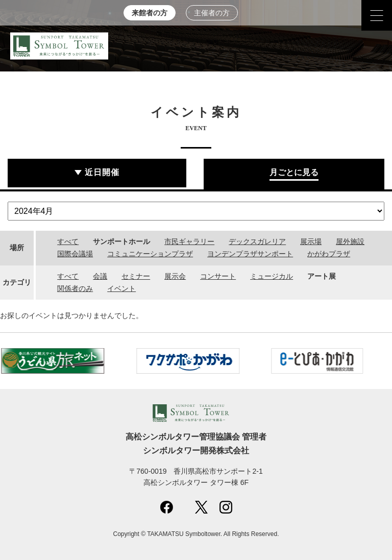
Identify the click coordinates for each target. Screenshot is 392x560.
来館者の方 (150, 13)
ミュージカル (272, 276)
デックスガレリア (257, 241)
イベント (121, 288)
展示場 (311, 241)
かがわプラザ (329, 254)
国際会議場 (75, 254)
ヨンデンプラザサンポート (250, 254)
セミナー (136, 276)
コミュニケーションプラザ (150, 254)
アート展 (322, 276)
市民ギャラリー (189, 241)
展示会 (175, 276)
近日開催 (102, 172)
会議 (100, 276)
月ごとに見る (294, 172)
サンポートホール (121, 241)
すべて (68, 241)
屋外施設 (350, 241)
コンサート (218, 276)
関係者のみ (75, 288)
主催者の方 (212, 13)
